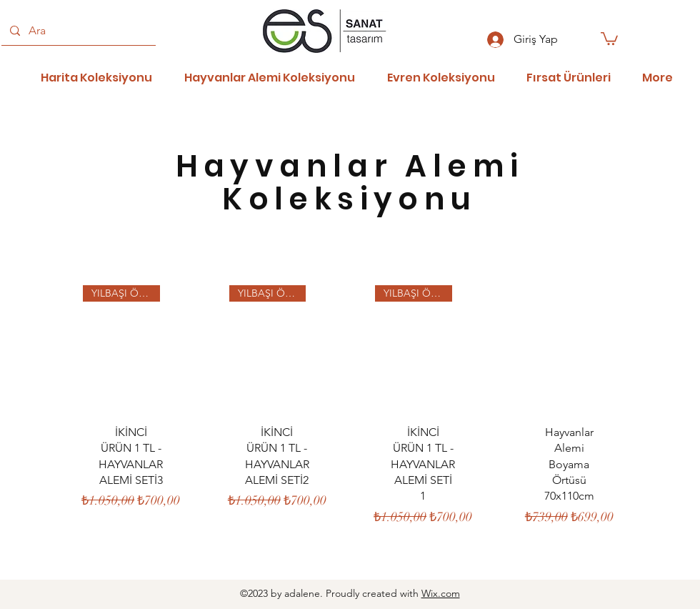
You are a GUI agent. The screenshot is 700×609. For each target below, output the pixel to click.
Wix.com (441, 593)
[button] (609, 38)
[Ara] (77, 31)
